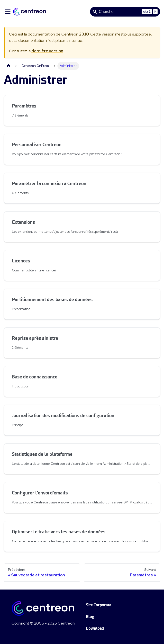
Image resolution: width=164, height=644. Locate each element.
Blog (90, 617)
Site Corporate (99, 605)
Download (95, 628)
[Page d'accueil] (9, 66)
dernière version (47, 51)
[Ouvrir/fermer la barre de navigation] (8, 12)
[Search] (125, 12)
